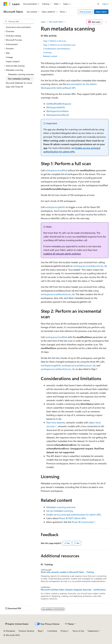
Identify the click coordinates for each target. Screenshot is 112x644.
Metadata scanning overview (61, 507)
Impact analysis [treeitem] (13, 61)
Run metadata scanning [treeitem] (19, 79)
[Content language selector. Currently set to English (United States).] (17, 624)
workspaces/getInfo (55, 207)
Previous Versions (26, 631)
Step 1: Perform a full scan (55, 41)
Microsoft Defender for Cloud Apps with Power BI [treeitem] (19, 85)
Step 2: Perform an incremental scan (59, 45)
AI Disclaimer (9, 631)
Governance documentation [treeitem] (18, 27)
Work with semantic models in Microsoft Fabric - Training (67, 572)
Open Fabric (101, 12)
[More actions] (106, 22)
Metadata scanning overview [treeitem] (21, 74)
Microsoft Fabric (56, 22)
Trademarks (93, 631)
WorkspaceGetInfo (56, 107)
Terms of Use (78, 631)
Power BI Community (82, 522)
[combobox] (19, 21)
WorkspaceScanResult (58, 115)
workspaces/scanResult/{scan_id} (58, 294)
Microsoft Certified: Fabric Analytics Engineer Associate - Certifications (73, 590)
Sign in (105, 4)
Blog (40, 631)
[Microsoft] (5, 4)
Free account (85, 12)
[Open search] (98, 4)
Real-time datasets (56, 422)
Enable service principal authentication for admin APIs (74, 515)
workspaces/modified (56, 170)
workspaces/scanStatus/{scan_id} (90, 266)
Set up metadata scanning (60, 511)
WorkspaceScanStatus (58, 111)
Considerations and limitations (57, 49)
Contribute (52, 631)
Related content (50, 56)
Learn (43, 22)
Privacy (64, 631)
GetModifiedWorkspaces (59, 104)
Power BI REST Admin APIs (72, 518)
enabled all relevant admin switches (62, 254)
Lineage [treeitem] (9, 57)
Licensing (47, 52)
